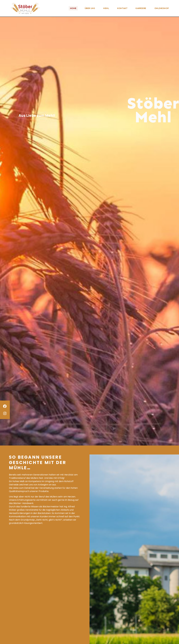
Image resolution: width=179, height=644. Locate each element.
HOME (73, 8)
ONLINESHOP (162, 8)
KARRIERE (141, 8)
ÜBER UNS (90, 8)
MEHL (106, 8)
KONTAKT (122, 8)
